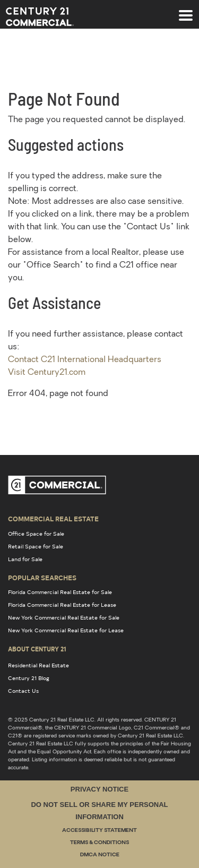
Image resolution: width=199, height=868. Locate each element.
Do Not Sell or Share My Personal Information (99, 811)
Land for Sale (25, 559)
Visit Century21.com (47, 373)
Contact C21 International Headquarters (85, 360)
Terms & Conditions (99, 843)
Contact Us (23, 691)
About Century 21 (37, 649)
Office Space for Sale (36, 534)
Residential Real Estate (38, 665)
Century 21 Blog (29, 678)
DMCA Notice (100, 855)
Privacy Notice (99, 789)
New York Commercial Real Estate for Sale (64, 617)
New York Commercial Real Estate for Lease (66, 630)
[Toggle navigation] (186, 10)
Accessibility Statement (99, 831)
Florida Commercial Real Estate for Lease (62, 605)
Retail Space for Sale (36, 546)
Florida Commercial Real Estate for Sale (60, 592)
